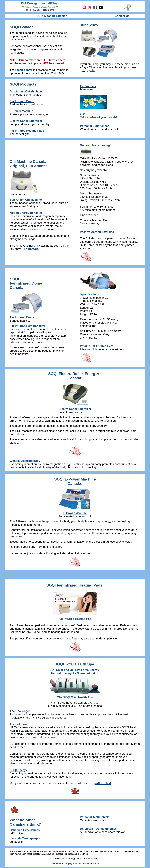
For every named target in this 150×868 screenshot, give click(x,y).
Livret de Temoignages (25, 838)
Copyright (69, 863)
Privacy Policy (83, 863)
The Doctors (30, 249)
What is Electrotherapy (25, 461)
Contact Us (122, 16)
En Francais (88, 86)
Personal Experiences (95, 126)
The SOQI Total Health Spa (75, 697)
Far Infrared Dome (22, 101)
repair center (24, 70)
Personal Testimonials (95, 817)
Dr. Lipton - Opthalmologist (98, 829)
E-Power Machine (75, 513)
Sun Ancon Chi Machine (26, 91)
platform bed (102, 783)
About (96, 863)
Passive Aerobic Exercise (97, 232)
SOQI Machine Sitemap (52, 16)
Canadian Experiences (25, 830)
